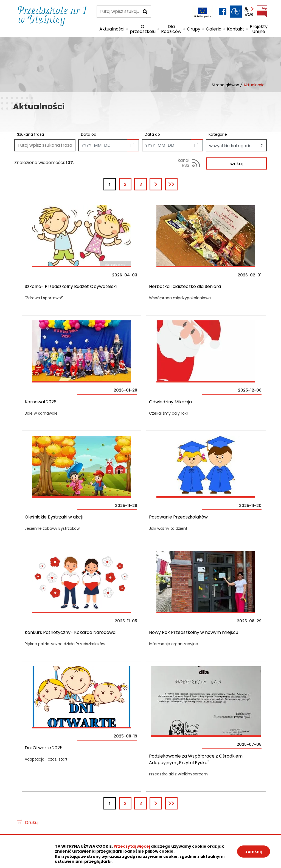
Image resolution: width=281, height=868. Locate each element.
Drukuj (32, 823)
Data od (89, 134)
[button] (133, 145)
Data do (152, 134)
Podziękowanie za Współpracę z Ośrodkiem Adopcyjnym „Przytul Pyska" (196, 759)
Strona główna (226, 85)
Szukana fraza (30, 134)
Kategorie (218, 134)
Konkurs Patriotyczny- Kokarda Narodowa (70, 632)
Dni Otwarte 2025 (44, 748)
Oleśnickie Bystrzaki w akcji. (54, 517)
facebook (223, 12)
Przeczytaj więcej (132, 846)
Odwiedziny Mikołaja (170, 402)
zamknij (254, 852)
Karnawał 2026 (41, 402)
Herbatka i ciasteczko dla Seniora (185, 286)
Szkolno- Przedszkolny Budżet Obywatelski (71, 286)
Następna (162, 184)
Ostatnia (177, 184)
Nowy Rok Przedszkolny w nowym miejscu (194, 632)
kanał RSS (183, 163)
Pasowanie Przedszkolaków (178, 517)
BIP (262, 12)
